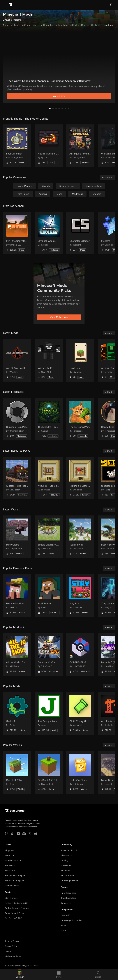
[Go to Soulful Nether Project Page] (17, 146)
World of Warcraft (14, 861)
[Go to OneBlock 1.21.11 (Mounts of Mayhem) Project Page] (49, 772)
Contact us (66, 903)
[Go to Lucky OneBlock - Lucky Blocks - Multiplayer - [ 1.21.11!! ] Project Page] (80, 772)
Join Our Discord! (69, 851)
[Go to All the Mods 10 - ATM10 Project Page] (17, 655)
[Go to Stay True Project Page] (80, 596)
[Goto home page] (11, 5)
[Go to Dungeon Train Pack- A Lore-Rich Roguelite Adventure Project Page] (17, 419)
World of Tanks (12, 886)
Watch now (59, 96)
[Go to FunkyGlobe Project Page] (17, 537)
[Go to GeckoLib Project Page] (17, 713)
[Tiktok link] (12, 834)
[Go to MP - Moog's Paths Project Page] (17, 233)
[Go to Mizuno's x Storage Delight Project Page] (49, 478)
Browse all (108, 178)
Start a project (12, 898)
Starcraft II (10, 871)
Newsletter (66, 866)
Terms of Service (12, 941)
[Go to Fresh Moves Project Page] (49, 596)
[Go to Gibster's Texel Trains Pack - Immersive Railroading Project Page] (17, 478)
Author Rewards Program (17, 908)
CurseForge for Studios (72, 921)
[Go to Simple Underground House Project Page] (49, 537)
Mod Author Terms (13, 956)
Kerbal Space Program (15, 876)
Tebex (64, 926)
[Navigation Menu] (5, 5)
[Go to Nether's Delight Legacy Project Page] (49, 146)
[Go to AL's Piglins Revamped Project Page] (80, 146)
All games (9, 851)
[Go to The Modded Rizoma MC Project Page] (49, 419)
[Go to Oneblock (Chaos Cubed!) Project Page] (17, 772)
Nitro (63, 931)
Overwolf (65, 915)
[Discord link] (24, 834)
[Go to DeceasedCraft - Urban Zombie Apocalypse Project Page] (49, 655)
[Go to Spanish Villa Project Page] (80, 537)
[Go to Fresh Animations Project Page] (17, 596)
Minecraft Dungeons (15, 881)
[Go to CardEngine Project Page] (80, 360)
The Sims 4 (10, 866)
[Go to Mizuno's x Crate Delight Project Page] (80, 478)
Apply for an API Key (15, 913)
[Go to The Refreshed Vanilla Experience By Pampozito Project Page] (80, 419)
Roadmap (65, 871)
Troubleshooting (68, 898)
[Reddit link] (36, 834)
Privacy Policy (11, 946)
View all (109, 333)
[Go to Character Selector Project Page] (80, 233)
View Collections (59, 317)
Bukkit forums (68, 876)
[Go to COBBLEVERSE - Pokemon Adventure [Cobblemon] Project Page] (80, 655)
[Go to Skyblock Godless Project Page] (49, 233)
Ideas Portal (66, 856)
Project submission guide (16, 903)
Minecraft (9, 856)
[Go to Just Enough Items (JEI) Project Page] (49, 713)
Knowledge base (69, 893)
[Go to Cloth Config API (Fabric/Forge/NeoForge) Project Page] (80, 713)
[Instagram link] (7, 834)
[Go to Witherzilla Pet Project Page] (49, 360)
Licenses (9, 951)
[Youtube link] (18, 834)
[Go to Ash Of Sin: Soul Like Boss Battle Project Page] (17, 360)
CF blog (64, 861)
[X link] (30, 834)
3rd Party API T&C (13, 918)
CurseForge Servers (70, 881)
